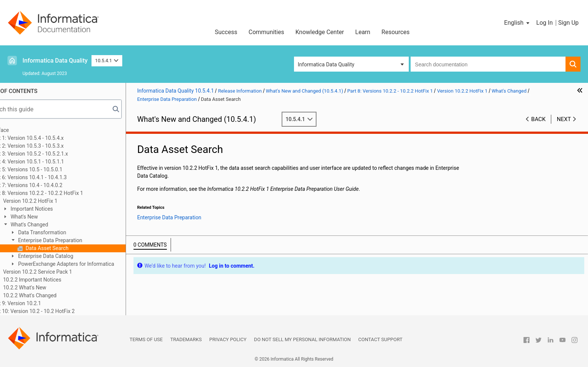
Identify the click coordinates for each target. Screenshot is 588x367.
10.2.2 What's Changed (51, 295)
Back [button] (538, 119)
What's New (45, 217)
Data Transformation (63, 232)
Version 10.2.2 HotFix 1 (51, 201)
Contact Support (380, 339)
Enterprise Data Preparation (71, 240)
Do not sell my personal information (302, 339)
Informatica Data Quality (55, 61)
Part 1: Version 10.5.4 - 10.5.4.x (49, 138)
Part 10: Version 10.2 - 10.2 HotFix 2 (54, 311)
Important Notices (52, 209)
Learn (363, 32)
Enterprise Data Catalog (67, 256)
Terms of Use (146, 339)
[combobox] (488, 64)
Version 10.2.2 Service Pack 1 (58, 272)
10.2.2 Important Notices (53, 280)
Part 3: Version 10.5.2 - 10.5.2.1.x (51, 154)
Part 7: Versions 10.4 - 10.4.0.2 (48, 185)
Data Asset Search (68, 248)
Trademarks (186, 339)
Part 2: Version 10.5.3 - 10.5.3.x (49, 146)
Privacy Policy (228, 339)
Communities (266, 32)
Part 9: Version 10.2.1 (37, 303)
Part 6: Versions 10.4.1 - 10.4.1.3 (50, 177)
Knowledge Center (320, 32)
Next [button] (564, 119)
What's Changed (50, 225)
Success (226, 32)
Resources (395, 32)
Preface (21, 130)
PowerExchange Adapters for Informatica (87, 264)
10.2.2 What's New (46, 288)
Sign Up (568, 23)
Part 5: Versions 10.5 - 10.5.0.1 (48, 169)
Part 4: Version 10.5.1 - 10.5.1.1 (49, 162)
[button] (517, 23)
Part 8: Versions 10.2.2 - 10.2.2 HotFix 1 (58, 193)
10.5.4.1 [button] (107, 61)
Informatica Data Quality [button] (326, 64)
